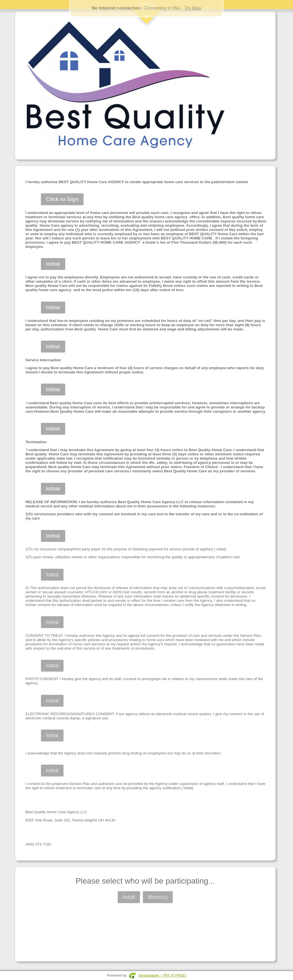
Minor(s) (158, 897)
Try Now (193, 8)
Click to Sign (62, 199)
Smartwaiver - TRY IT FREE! (162, 975)
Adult (129, 897)
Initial (53, 264)
